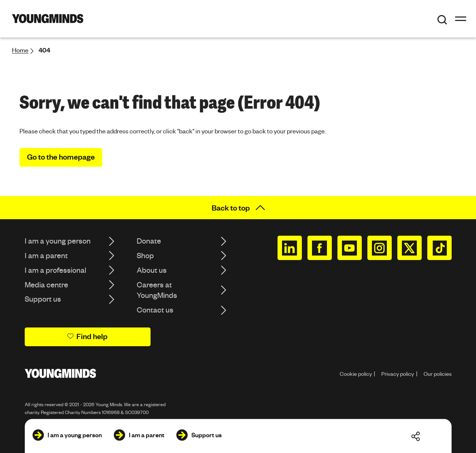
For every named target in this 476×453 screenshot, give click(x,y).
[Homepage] (48, 19)
